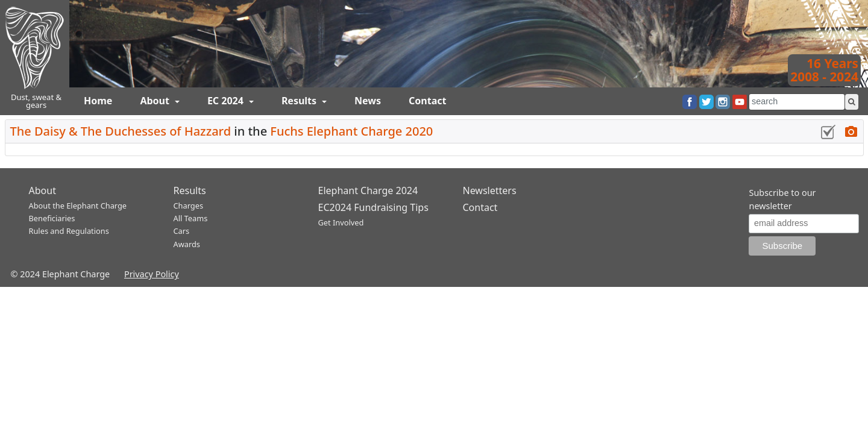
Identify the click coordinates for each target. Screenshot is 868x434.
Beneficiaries (52, 218)
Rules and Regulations (69, 231)
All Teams (191, 218)
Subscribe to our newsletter (782, 199)
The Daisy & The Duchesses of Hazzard (121, 131)
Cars (182, 231)
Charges (189, 206)
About (156, 101)
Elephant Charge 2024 (368, 190)
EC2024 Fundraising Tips (373, 207)
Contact (427, 101)
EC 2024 (227, 101)
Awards (187, 244)
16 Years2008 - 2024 (824, 70)
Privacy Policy (152, 274)
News (368, 101)
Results (300, 101)
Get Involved (341, 222)
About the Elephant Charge (78, 206)
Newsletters (490, 190)
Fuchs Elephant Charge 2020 (351, 131)
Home (98, 101)
